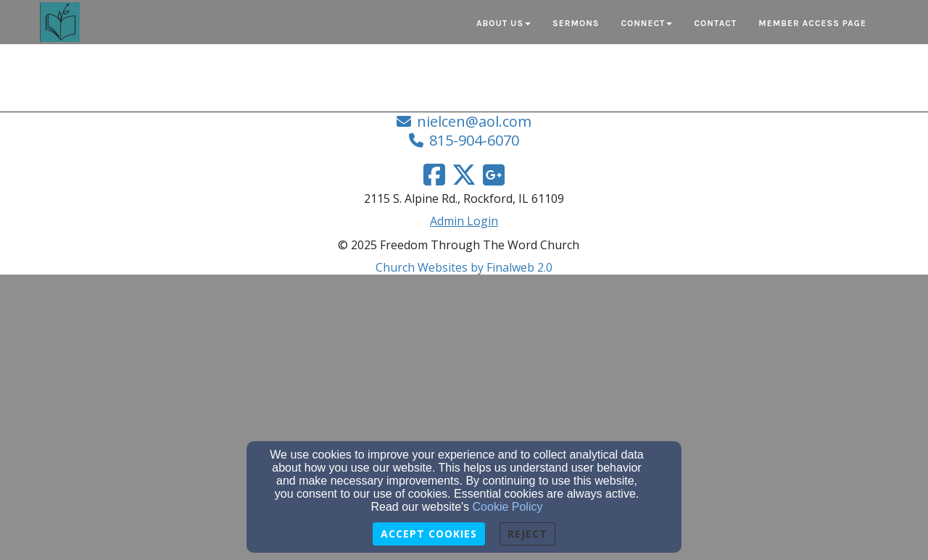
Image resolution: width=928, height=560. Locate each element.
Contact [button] (715, 23)
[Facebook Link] (434, 175)
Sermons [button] (576, 23)
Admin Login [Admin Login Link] (464, 221)
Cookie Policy (508, 507)
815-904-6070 (474, 140)
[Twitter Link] (464, 175)
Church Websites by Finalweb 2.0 (464, 267)
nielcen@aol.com (474, 121)
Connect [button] (646, 23)
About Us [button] (504, 23)
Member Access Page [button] (812, 23)
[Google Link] (494, 175)
